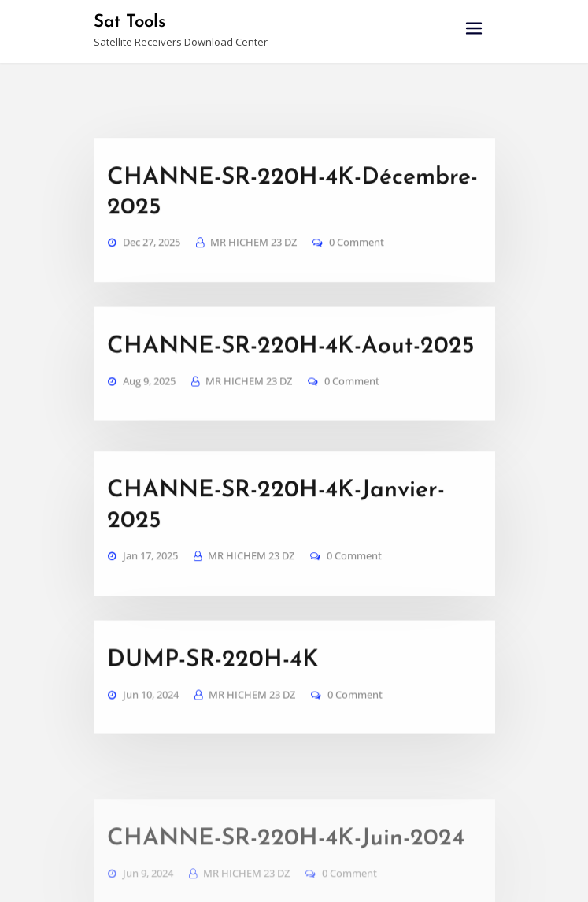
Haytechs (420, 875)
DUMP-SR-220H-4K (203, 644)
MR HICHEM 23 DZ (251, 288)
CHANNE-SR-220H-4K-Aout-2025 (273, 376)
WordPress (320, 875)
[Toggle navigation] (474, 29)
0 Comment (351, 288)
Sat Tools (128, 22)
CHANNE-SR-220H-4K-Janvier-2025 (285, 510)
